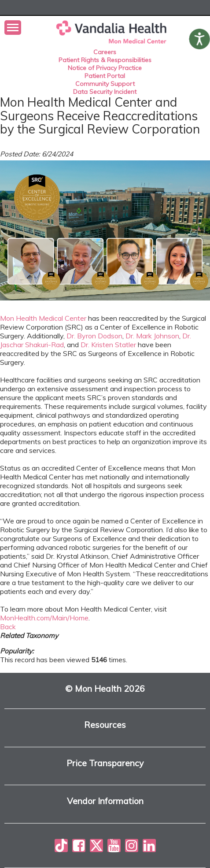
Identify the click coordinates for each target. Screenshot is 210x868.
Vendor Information (105, 801)
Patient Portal (105, 76)
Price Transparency (105, 763)
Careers (105, 52)
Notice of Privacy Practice (105, 68)
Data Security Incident (105, 92)
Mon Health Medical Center (43, 318)
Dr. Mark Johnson (152, 336)
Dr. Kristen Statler (108, 345)
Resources (105, 725)
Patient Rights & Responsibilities (105, 60)
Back (8, 627)
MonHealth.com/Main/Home (44, 618)
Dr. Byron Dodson (94, 336)
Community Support (105, 84)
